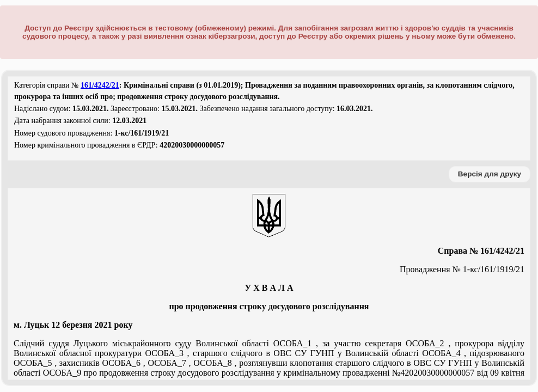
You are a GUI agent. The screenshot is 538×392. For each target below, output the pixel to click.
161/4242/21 (100, 85)
